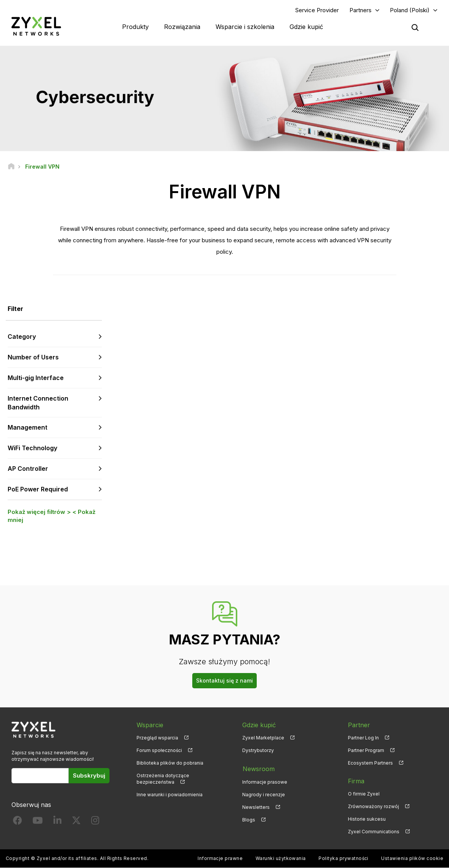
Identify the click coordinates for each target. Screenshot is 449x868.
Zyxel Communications (374, 832)
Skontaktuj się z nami (224, 681)
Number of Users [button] (33, 358)
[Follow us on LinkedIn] (57, 822)
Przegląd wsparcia (157, 738)
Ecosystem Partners (370, 763)
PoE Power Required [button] (38, 490)
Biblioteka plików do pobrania (170, 763)
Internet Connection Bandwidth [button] (38, 403)
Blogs (249, 819)
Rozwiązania (182, 27)
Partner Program (366, 751)
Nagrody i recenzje (264, 794)
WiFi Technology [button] (32, 448)
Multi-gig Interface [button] (36, 378)
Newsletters (256, 807)
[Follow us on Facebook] (18, 822)
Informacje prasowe (265, 781)
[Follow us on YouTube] (38, 822)
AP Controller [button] (28, 469)
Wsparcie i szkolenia (245, 27)
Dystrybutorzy (258, 751)
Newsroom (258, 769)
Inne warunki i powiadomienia (170, 795)
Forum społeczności (159, 751)
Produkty (135, 27)
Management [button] (27, 428)
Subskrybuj (89, 776)
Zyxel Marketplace (263, 738)
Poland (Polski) (410, 10)
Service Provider (317, 10)
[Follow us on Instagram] (95, 822)
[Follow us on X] (76, 822)
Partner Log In (363, 738)
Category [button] (22, 337)
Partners (360, 10)
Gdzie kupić (306, 27)
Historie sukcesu (367, 819)
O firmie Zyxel (364, 794)
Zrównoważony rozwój (373, 807)
